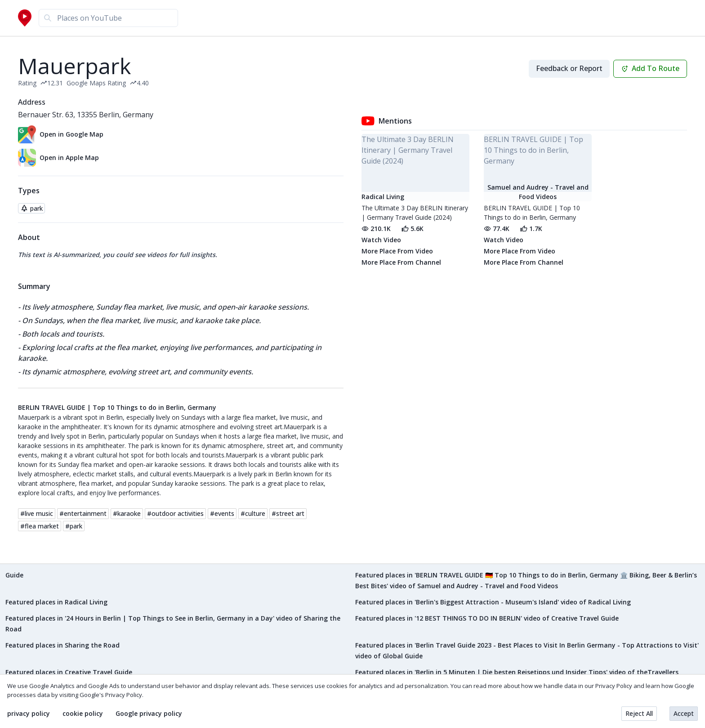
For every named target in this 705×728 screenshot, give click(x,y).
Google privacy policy (149, 714)
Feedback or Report (569, 68)
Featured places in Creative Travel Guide (69, 672)
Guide (14, 575)
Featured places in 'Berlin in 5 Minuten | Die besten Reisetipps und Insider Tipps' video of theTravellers (517, 672)
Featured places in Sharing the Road (62, 645)
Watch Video (381, 240)
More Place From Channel (401, 262)
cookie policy (83, 714)
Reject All (639, 713)
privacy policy (29, 714)
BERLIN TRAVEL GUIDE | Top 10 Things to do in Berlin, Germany (117, 408)
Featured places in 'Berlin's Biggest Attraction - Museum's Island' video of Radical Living (493, 602)
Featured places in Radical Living (56, 602)
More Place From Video (397, 251)
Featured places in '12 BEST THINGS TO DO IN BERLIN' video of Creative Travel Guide (487, 618)
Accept (684, 713)
